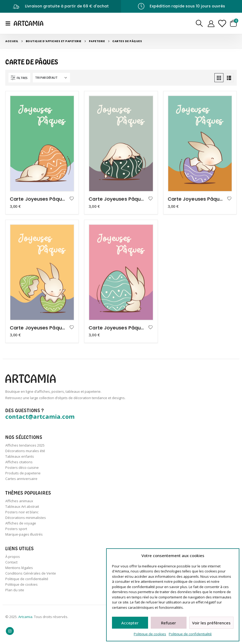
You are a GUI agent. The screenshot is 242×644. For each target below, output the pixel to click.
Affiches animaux (19, 501)
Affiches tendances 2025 (25, 445)
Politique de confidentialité (190, 634)
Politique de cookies (150, 634)
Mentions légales (19, 568)
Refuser (168, 623)
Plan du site (15, 590)
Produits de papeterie (23, 473)
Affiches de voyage (21, 523)
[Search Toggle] (199, 23)
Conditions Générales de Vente (31, 573)
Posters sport (16, 529)
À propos (13, 557)
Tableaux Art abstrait (22, 506)
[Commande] (51, 78)
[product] (42, 144)
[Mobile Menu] (10, 23)
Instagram (10, 631)
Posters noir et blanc (22, 512)
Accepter (130, 623)
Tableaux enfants (20, 456)
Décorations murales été (25, 451)
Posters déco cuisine (22, 467)
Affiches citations (19, 462)
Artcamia (25, 617)
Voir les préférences (211, 623)
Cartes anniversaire (21, 479)
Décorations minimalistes (26, 518)
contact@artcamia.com (40, 416)
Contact (11, 562)
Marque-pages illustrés (24, 534)
